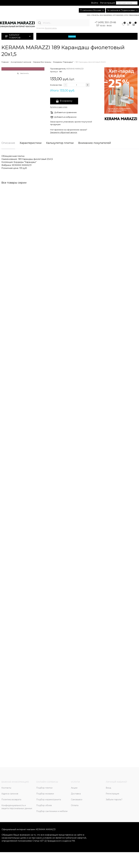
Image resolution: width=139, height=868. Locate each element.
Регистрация (107, 3)
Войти (95, 3)
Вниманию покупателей (95, 143)
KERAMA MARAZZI (75, 69)
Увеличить (24, 73)
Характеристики (31, 143)
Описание (8, 143)
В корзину (66, 101)
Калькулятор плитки (60, 143)
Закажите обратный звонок (64, 132)
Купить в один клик (59, 107)
